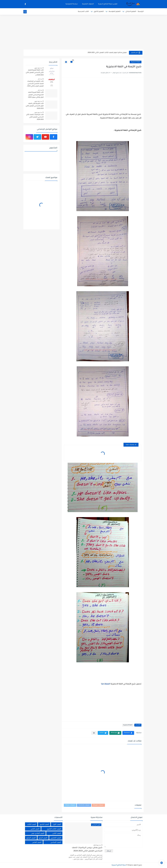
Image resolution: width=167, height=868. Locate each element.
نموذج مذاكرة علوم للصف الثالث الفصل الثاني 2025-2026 (107, 53)
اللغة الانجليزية (136, 62)
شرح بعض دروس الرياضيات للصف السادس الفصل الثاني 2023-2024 (87, 849)
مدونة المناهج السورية (119, 865)
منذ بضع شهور (38, 68)
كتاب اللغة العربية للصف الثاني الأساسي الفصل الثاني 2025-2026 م (35, 73)
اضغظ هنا (106, 684)
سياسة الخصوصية (72, 4)
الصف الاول (57, 824)
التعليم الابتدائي (131, 12)
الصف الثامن (35, 829)
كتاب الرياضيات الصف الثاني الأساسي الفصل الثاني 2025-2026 (35, 117)
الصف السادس (56, 842)
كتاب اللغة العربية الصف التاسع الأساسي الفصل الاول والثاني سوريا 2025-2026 (36, 95)
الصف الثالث (32, 824)
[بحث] (25, 12)
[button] (128, 733)
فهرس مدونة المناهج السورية (108, 4)
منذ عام (40, 79)
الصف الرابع (43, 838)
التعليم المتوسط (115, 12)
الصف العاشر (37, 842)
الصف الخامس (56, 838)
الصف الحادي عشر (38, 833)
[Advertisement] (83, 32)
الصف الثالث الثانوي (54, 829)
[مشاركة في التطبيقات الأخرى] (94, 733)
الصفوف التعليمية (88, 4)
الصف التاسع (44, 824)
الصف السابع (31, 838)
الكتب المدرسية (83, 12)
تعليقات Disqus (70, 805)
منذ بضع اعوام (97, 845)
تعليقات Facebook (84, 805)
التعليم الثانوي (99, 12)
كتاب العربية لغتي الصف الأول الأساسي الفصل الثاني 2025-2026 (35, 106)
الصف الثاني (57, 833)
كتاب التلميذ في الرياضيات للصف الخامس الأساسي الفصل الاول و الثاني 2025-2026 (35, 84)
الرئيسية (141, 12)
